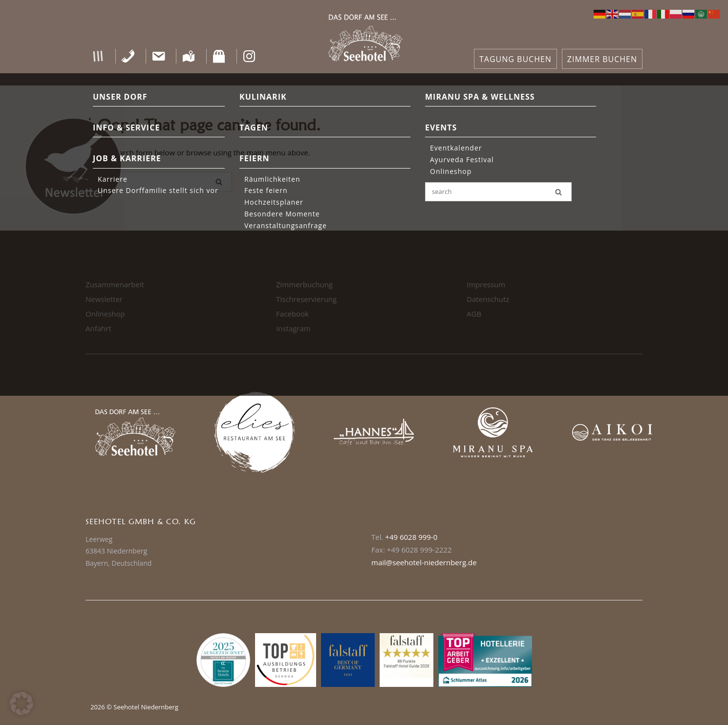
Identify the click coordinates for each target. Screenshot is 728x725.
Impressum (486, 284)
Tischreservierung (306, 299)
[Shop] (219, 56)
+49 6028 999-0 (411, 537)
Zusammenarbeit (115, 284)
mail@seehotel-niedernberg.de (424, 562)
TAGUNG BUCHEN (515, 59)
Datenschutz (488, 299)
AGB (474, 314)
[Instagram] (249, 56)
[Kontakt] (159, 56)
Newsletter (104, 299)
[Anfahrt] (189, 56)
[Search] (219, 182)
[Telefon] (128, 56)
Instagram (293, 328)
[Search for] (159, 182)
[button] (98, 56)
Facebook (292, 314)
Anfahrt (98, 328)
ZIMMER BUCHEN (602, 59)
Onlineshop (105, 314)
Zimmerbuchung (304, 284)
